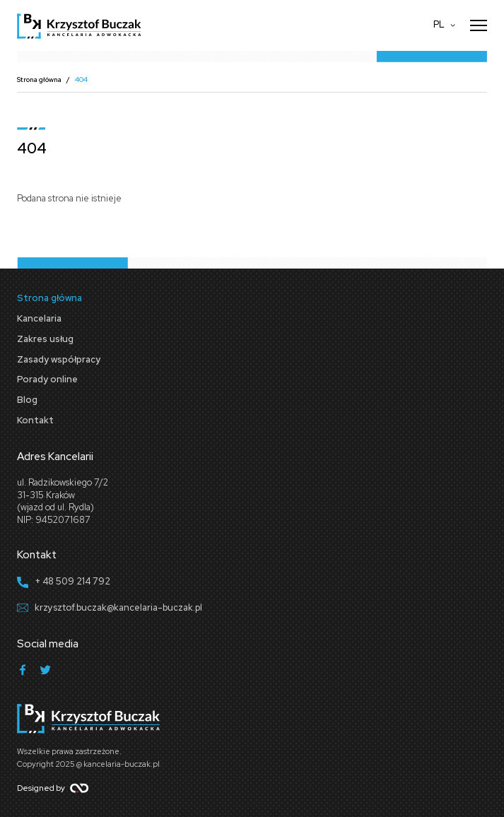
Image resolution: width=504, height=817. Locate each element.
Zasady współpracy (59, 359)
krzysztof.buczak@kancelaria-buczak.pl (118, 607)
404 (81, 80)
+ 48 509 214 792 (72, 581)
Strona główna (39, 80)
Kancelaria (39, 318)
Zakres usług (45, 339)
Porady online (47, 379)
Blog (27, 400)
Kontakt (35, 420)
